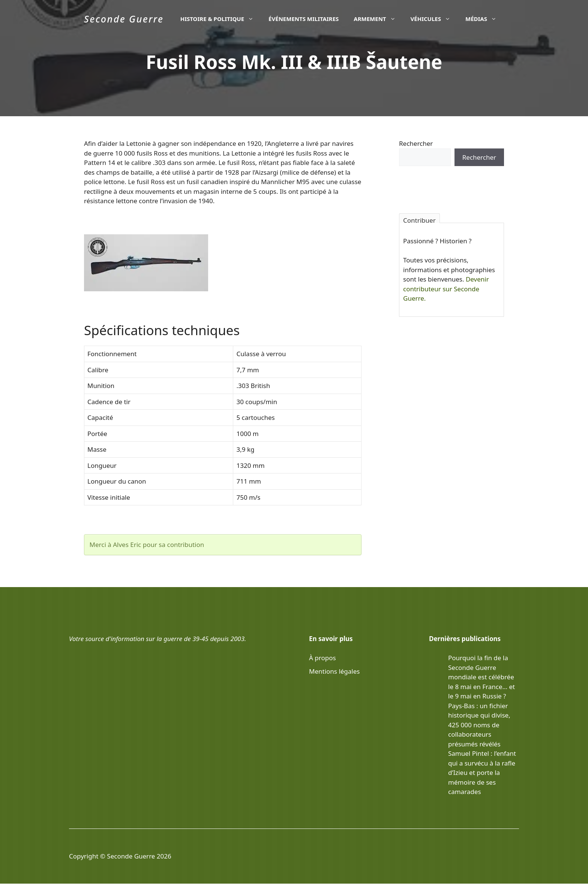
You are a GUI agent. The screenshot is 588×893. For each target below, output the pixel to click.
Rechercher (416, 143)
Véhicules (434, 19)
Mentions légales (334, 671)
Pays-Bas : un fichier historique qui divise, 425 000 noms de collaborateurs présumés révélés (479, 725)
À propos (322, 658)
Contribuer (419, 220)
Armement (378, 19)
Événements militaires (304, 19)
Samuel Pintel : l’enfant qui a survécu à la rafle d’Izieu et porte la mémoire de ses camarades (482, 772)
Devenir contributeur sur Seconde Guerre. (446, 289)
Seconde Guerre (124, 19)
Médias (485, 19)
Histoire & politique (221, 19)
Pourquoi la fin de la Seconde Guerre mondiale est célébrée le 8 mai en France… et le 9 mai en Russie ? (481, 677)
